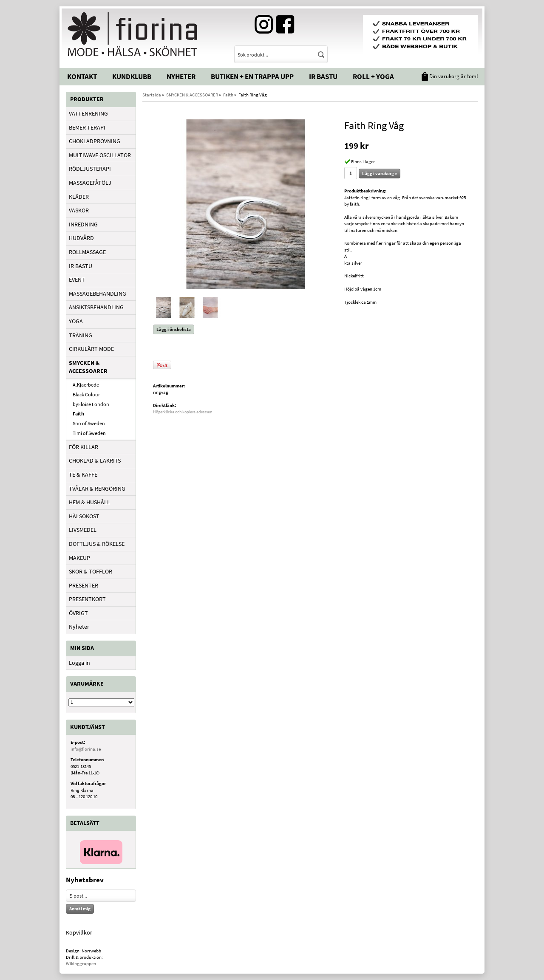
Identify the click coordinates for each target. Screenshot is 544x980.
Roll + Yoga (373, 76)
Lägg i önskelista (174, 329)
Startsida (152, 95)
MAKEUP (79, 558)
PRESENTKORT (87, 599)
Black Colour (86, 394)
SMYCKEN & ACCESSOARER (88, 367)
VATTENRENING (88, 113)
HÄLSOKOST (84, 516)
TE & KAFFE (83, 474)
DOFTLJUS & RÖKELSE (97, 544)
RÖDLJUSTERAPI (90, 169)
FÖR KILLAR (84, 447)
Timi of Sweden (89, 433)
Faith (78, 414)
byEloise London (91, 404)
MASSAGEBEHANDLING (98, 294)
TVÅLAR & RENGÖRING (97, 489)
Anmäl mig (80, 909)
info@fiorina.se (86, 749)
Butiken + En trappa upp (252, 76)
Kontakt (82, 76)
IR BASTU (81, 266)
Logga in (79, 663)
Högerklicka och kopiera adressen (183, 412)
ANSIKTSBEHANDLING (96, 307)
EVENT (77, 280)
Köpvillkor (79, 932)
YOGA (76, 321)
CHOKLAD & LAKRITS (95, 460)
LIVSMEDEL (83, 530)
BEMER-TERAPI (87, 127)
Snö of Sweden (89, 423)
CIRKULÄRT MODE (91, 349)
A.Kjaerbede (86, 385)
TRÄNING (81, 335)
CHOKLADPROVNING (95, 141)
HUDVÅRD (81, 238)
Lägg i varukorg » (380, 173)
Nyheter (181, 76)
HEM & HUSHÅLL (89, 502)
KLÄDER (79, 197)
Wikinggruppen (81, 963)
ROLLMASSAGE (87, 252)
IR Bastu (323, 76)
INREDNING (83, 224)
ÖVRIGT (78, 613)
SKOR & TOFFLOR (91, 571)
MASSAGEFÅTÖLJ (90, 183)
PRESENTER (84, 585)
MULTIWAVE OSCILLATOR (100, 155)
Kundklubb (132, 76)
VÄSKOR (79, 210)
